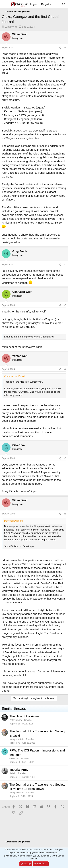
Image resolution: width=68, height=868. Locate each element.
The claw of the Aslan (24, 716)
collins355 (14, 759)
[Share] (60, 48)
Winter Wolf (11, 27)
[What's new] (56, 4)
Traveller (28, 720)
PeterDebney (16, 720)
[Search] (64, 4)
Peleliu (13, 773)
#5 (65, 458)
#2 (65, 265)
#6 (65, 514)
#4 (65, 369)
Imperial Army (19, 770)
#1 (65, 48)
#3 (65, 305)
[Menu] (5, 4)
